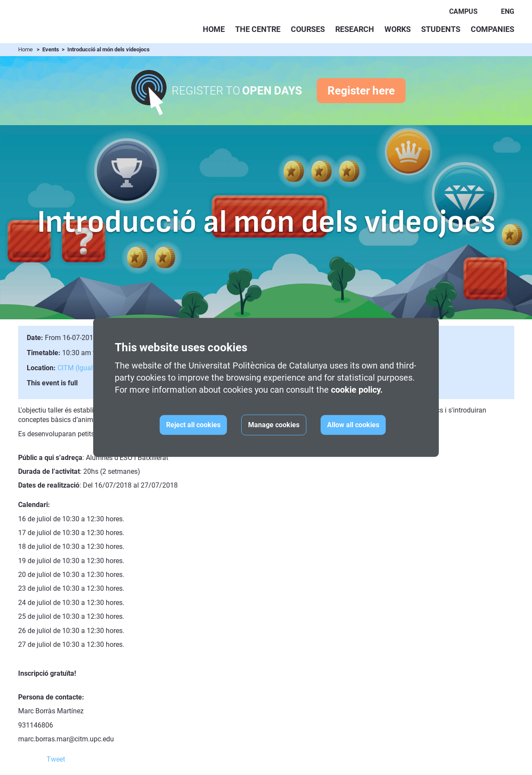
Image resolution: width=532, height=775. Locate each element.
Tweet (56, 759)
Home (214, 29)
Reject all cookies (193, 425)
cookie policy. (357, 390)
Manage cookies (274, 425)
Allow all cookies (353, 425)
